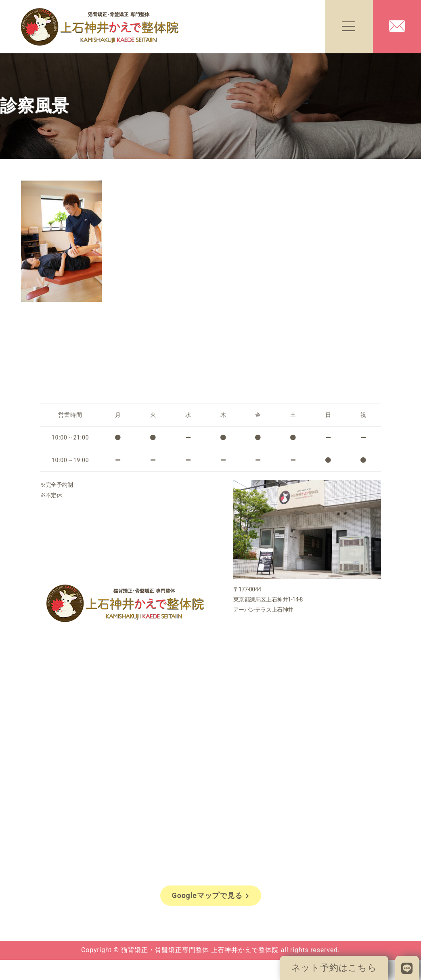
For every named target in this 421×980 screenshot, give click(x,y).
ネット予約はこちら (334, 968)
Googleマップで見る (211, 895)
